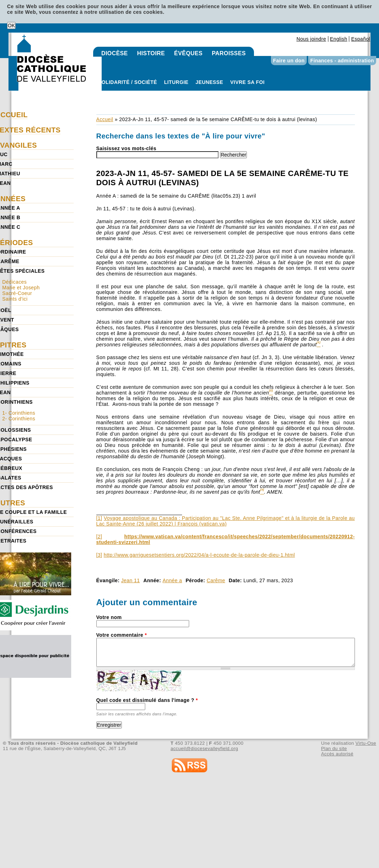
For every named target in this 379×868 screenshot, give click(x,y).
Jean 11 (131, 580)
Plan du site (334, 748)
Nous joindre (311, 39)
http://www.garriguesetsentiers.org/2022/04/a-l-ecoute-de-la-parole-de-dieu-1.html (199, 555)
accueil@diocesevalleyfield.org (205, 748)
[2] (99, 537)
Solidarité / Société (128, 82)
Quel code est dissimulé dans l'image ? (147, 700)
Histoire (151, 53)
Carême (216, 580)
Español (361, 39)
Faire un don (289, 61)
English (339, 39)
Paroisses (229, 53)
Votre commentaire (122, 635)
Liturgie (176, 82)
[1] (99, 518)
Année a (172, 580)
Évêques (188, 53)
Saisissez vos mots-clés (126, 148)
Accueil (105, 119)
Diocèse (115, 53)
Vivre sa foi (247, 82)
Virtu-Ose (366, 743)
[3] (99, 555)
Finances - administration (342, 61)
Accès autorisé (337, 754)
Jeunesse (209, 82)
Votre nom (109, 617)
